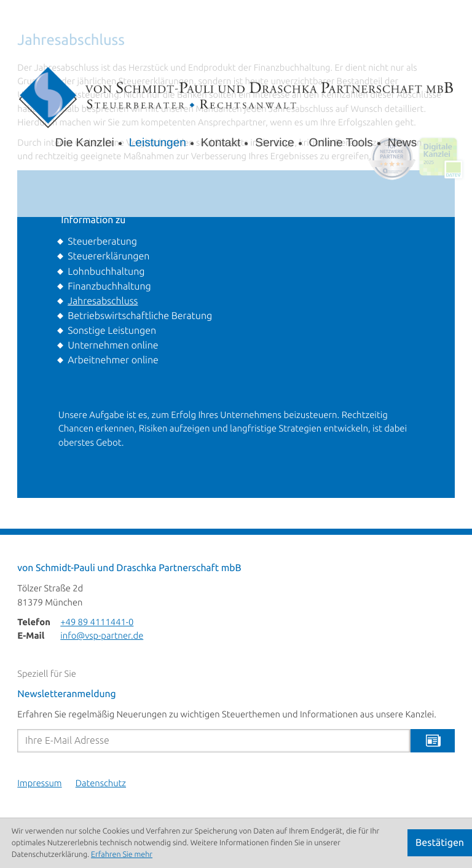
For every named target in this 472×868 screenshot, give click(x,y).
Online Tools (341, 143)
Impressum (39, 784)
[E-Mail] (214, 741)
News (403, 143)
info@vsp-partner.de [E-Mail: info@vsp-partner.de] (102, 636)
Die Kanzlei (85, 143)
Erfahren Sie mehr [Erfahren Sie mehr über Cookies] (122, 854)
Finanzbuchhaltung (109, 286)
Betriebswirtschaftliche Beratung (140, 316)
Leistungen (158, 143)
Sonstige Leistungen (112, 331)
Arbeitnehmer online (113, 360)
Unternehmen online (113, 345)
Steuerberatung (102, 242)
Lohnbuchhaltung (106, 272)
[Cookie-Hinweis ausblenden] (440, 843)
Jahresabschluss (103, 301)
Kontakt (221, 143)
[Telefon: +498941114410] (97, 623)
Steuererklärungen (108, 256)
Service (274, 143)
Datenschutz (101, 784)
